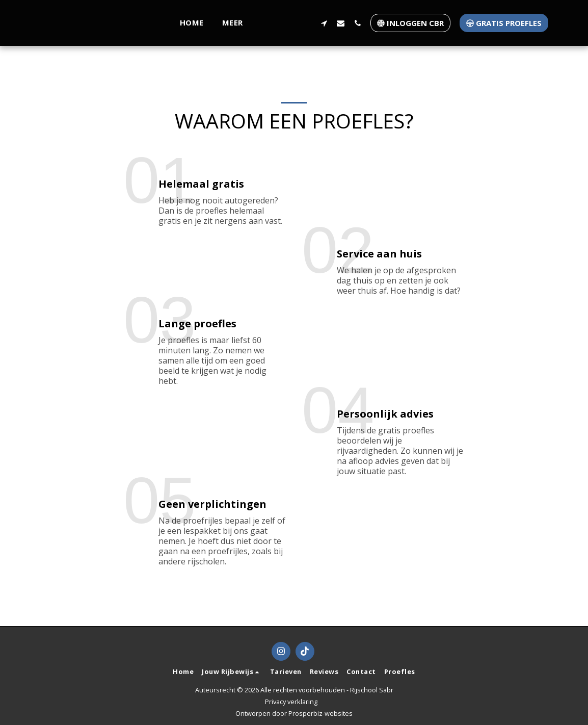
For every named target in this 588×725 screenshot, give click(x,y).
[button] (130, 23)
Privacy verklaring (291, 702)
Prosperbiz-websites (320, 713)
